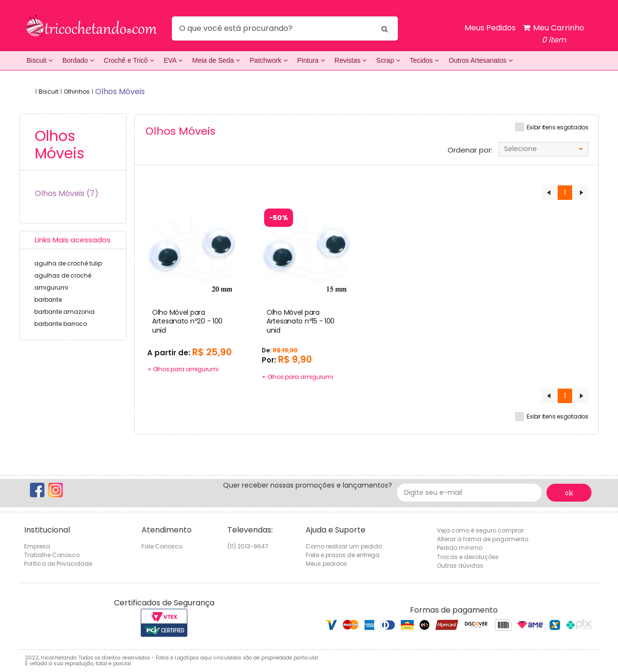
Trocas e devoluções (468, 557)
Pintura (311, 60)
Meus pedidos (326, 564)
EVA (173, 60)
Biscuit (40, 60)
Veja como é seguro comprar (480, 530)
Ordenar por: (470, 150)
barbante (48, 300)
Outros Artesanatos (481, 60)
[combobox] (544, 149)
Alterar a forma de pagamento (483, 539)
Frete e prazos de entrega (343, 555)
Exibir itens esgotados (558, 127)
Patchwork (268, 60)
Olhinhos (77, 91)
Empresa (37, 546)
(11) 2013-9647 (248, 546)
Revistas (351, 60)
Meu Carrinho (554, 34)
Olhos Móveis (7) (67, 193)
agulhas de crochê (63, 275)
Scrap (388, 60)
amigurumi (51, 287)
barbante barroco (61, 324)
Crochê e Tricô (129, 60)
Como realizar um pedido (344, 546)
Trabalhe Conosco (52, 555)
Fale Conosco (162, 546)
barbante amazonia (64, 312)
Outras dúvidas (460, 566)
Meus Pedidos (490, 28)
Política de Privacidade (58, 564)
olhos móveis (120, 91)
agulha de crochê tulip (68, 263)
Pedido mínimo (460, 548)
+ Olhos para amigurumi (183, 369)
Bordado (78, 60)
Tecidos (424, 60)
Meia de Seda (216, 60)
